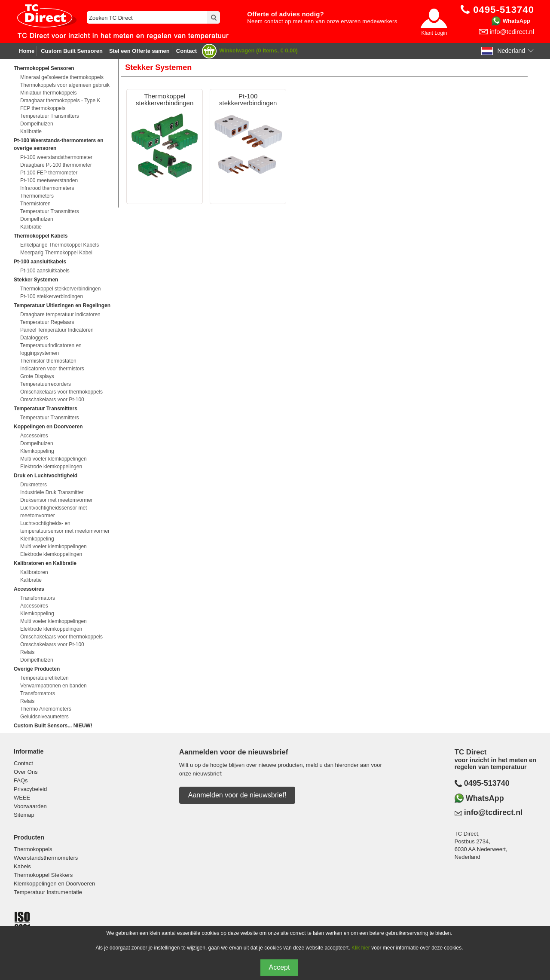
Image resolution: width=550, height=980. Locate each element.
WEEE (22, 798)
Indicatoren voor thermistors (52, 369)
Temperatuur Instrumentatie (48, 892)
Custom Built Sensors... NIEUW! (53, 726)
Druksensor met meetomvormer (57, 500)
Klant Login (434, 33)
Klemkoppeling (37, 451)
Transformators (38, 598)
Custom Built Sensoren (72, 51)
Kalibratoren (34, 572)
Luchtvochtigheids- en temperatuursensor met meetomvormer (65, 527)
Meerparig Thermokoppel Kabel (56, 253)
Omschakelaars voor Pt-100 (52, 400)
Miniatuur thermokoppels (48, 93)
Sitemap (24, 815)
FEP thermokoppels (43, 108)
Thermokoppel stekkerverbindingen (60, 289)
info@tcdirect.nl (512, 32)
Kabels (22, 866)
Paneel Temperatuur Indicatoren (57, 330)
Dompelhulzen (37, 124)
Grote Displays (37, 376)
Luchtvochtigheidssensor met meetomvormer (53, 512)
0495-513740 (487, 783)
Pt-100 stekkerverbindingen (52, 296)
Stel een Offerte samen (139, 51)
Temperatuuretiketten (44, 678)
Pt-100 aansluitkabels (45, 271)
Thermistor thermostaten (48, 361)
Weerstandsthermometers (46, 858)
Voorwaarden (30, 806)
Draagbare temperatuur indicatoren (60, 314)
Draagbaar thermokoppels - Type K (60, 101)
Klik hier (361, 948)
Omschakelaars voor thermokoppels (61, 392)
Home (27, 51)
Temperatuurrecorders (46, 384)
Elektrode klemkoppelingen (51, 467)
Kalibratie (31, 131)
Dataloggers (34, 338)
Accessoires (34, 436)
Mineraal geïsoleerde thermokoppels (62, 77)
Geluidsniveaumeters (44, 717)
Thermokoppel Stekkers (43, 875)
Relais (27, 652)
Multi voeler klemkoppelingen (53, 459)
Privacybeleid (30, 789)
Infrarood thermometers (47, 188)
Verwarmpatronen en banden (53, 686)
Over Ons (26, 772)
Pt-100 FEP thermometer (49, 173)
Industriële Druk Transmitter (52, 492)
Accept (280, 967)
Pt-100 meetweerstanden (49, 180)
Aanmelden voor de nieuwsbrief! (237, 795)
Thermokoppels (33, 849)
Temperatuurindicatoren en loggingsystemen (51, 349)
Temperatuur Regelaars (47, 322)
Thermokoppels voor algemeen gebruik (65, 85)
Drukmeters (34, 485)
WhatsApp (516, 21)
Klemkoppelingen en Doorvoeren (54, 884)
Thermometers (37, 196)
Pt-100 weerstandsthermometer (56, 157)
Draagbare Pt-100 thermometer (56, 165)
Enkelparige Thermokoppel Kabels (60, 245)
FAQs (21, 780)
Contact (186, 51)
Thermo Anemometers (46, 709)
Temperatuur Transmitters (50, 116)
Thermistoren (35, 204)
